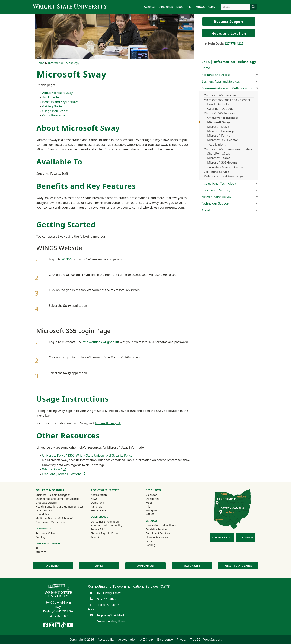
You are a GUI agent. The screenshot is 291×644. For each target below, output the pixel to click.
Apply (211, 7)
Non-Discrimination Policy (107, 525)
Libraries (151, 541)
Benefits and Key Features (60, 102)
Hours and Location (229, 33)
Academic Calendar (47, 533)
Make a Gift (192, 566)
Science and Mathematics (51, 522)
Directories (166, 7)
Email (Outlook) (218, 104)
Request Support (229, 22)
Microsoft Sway (219, 122)
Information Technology (64, 63)
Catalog (40, 537)
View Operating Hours (111, 621)
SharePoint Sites (219, 154)
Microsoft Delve (218, 127)
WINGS (200, 7)
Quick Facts (98, 503)
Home (206, 68)
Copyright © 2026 (82, 640)
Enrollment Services (158, 533)
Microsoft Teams (219, 158)
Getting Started (53, 106)
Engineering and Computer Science (57, 499)
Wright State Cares (238, 566)
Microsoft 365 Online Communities (228, 149)
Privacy (181, 640)
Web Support (212, 640)
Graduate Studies (46, 503)
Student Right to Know (104, 533)
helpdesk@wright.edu (111, 615)
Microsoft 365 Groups (222, 162)
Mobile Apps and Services (223, 176)
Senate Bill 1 (98, 529)
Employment (145, 566)
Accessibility (106, 640)
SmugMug (157, 510)
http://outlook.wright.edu (100, 342)
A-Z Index (53, 566)
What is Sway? (54, 469)
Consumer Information (105, 522)
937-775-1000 (58, 616)
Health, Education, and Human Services (60, 507)
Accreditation (99, 495)
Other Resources (54, 115)
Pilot (189, 7)
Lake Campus (44, 510)
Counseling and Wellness (161, 525)
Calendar (150, 7)
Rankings (96, 507)
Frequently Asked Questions (64, 474)
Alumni (45, 548)
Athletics (46, 552)
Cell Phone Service (216, 172)
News (94, 499)
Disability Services (157, 529)
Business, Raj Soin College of (53, 495)
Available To (51, 97)
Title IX (95, 537)
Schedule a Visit (222, 537)
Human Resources (157, 537)
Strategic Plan (99, 510)
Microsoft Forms (219, 136)
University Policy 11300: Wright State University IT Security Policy (87, 455)
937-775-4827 (234, 44)
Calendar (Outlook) (220, 109)
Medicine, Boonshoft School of (54, 518)
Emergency (165, 640)
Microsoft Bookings (221, 131)
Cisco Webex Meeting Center (224, 167)
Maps (180, 7)
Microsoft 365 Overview (220, 95)
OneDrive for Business (223, 118)
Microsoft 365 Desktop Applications (223, 142)
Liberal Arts (43, 514)
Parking (151, 545)
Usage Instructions (55, 111)
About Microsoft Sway (57, 93)
